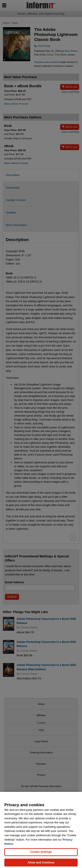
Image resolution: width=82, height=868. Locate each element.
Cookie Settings (41, 854)
